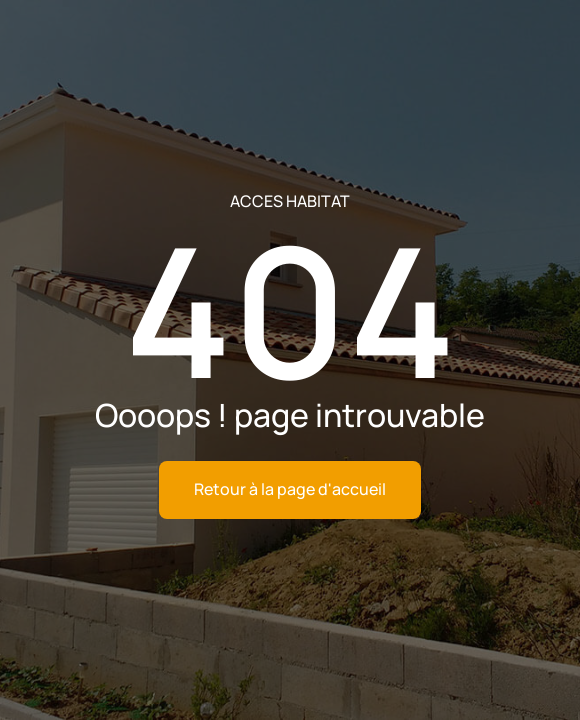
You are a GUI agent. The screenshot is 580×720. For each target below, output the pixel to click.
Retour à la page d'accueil (290, 489)
